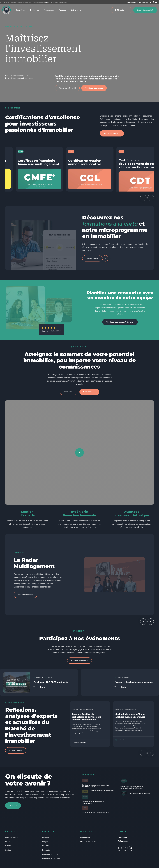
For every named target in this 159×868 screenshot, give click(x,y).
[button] (67, 88)
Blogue (45, 842)
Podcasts (46, 850)
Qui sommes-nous (12, 837)
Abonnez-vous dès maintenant (10, 3)
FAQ (140, 2)
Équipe (8, 842)
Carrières (9, 846)
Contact (145, 2)
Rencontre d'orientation (51, 859)
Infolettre (46, 846)
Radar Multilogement (50, 854)
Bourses (46, 837)
